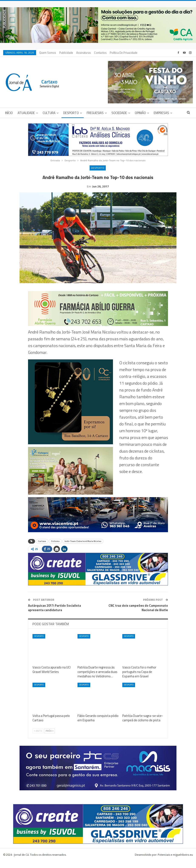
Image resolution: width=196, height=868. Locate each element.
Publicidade (66, 53)
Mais (114, 53)
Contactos (100, 53)
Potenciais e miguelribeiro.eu (175, 861)
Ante (38, 737)
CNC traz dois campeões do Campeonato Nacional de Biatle (138, 614)
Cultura (49, 113)
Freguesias (95, 113)
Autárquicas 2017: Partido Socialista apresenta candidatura (54, 614)
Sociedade (119, 113)
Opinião (140, 113)
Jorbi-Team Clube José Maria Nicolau (83, 548)
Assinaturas (84, 53)
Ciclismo (55, 548)
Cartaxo (42, 548)
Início (9, 113)
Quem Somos (48, 53)
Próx (49, 737)
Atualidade (26, 113)
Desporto (71, 113)
